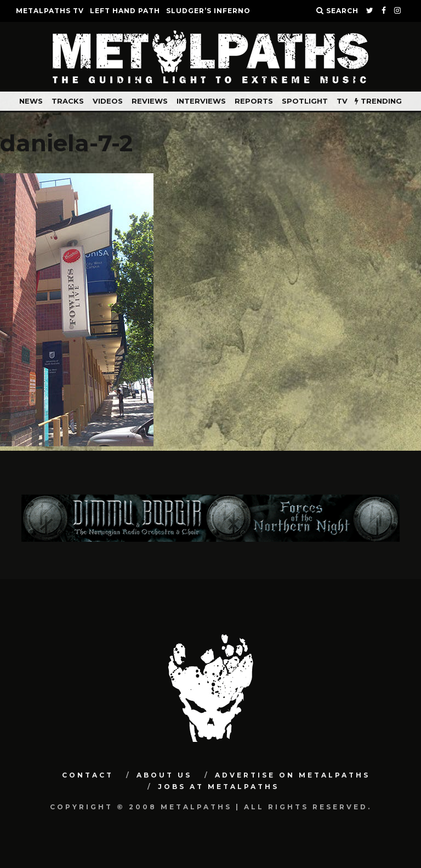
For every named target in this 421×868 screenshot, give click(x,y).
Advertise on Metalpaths (292, 775)
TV (342, 101)
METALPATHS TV (50, 11)
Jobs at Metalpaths (218, 787)
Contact (88, 775)
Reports (254, 101)
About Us (164, 775)
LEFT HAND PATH (125, 11)
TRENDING (378, 101)
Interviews (201, 101)
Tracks (68, 101)
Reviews (150, 101)
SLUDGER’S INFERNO (208, 11)
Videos (108, 101)
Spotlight (305, 101)
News (31, 101)
